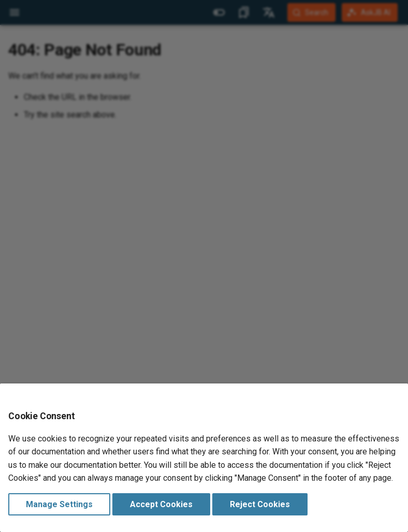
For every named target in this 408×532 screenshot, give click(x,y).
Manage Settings (59, 504)
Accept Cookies (161, 504)
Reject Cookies (260, 504)
